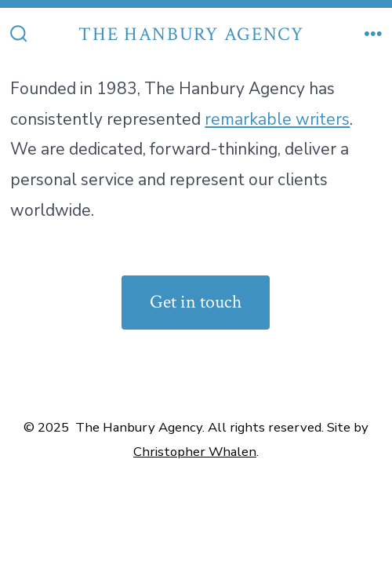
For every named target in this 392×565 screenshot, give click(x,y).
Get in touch (196, 302)
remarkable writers (277, 119)
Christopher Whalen (195, 452)
